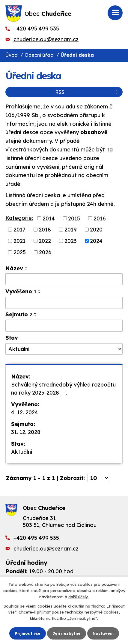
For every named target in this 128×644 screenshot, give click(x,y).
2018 (45, 230)
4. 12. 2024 (25, 412)
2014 (49, 218)
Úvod (12, 55)
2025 (20, 252)
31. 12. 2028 (26, 432)
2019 (71, 230)
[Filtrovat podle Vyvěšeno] (64, 303)
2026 (45, 252)
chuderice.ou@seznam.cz (46, 39)
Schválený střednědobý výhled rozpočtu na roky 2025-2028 (63, 389)
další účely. (79, 597)
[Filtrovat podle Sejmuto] (64, 326)
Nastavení (103, 633)
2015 (74, 218)
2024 (96, 241)
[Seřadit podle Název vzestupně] (26, 267)
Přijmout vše (28, 633)
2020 (96, 230)
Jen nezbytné (67, 633)
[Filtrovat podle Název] (64, 279)
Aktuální (22, 452)
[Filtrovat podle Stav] (64, 349)
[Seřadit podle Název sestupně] (26, 269)
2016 (100, 218)
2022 (45, 241)
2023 (71, 241)
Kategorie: (19, 218)
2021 (19, 241)
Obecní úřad (39, 55)
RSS (87, 92)
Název (14, 268)
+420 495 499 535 (36, 29)
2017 (19, 230)
